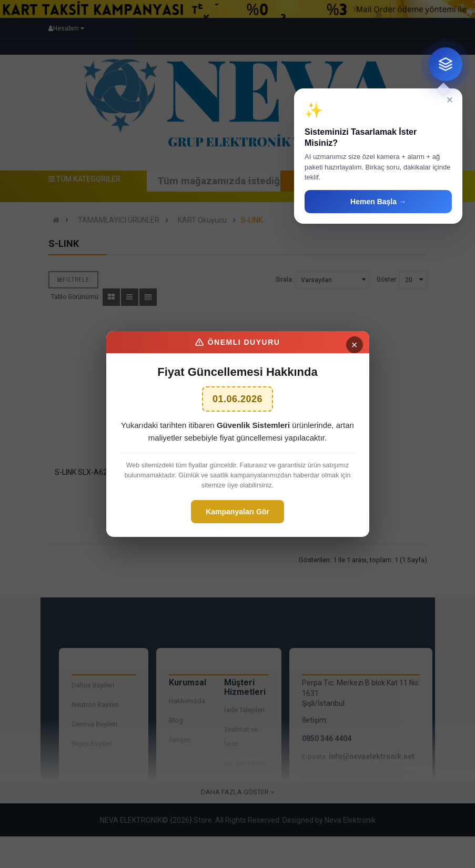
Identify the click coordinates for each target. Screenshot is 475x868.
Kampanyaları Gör (237, 512)
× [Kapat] (355, 345)
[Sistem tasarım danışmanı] (446, 64)
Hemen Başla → (378, 202)
